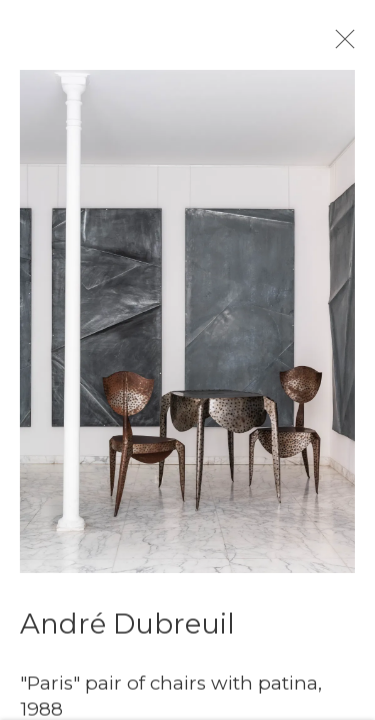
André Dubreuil (127, 637)
